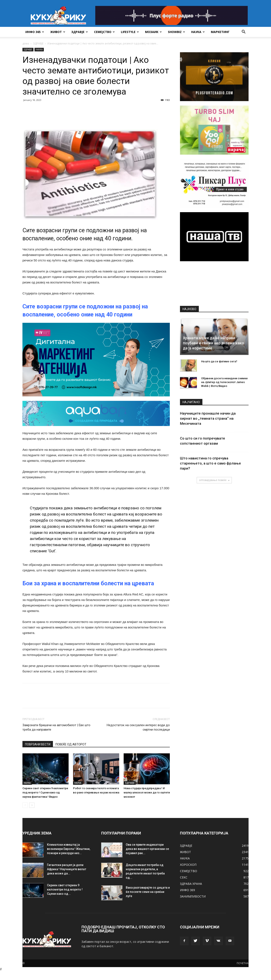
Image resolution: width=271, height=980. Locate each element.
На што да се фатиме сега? (219, 361)
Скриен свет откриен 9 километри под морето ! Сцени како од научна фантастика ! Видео (45, 792)
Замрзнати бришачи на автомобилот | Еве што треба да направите (56, 727)
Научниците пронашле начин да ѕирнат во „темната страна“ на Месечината (208, 418)
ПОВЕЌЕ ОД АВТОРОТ (71, 744)
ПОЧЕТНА (243, 963)
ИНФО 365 (35, 32)
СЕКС (184, 877)
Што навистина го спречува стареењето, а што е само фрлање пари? (210, 463)
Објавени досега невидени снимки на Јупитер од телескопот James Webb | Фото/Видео (224, 382)
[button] (243, 32)
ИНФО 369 (187, 890)
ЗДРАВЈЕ (80, 32)
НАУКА (198, 32)
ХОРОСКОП (188, 865)
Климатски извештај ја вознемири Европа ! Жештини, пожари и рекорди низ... (69, 849)
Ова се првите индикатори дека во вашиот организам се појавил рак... (147, 849)
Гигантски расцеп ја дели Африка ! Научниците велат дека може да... (67, 869)
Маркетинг (220, 32)
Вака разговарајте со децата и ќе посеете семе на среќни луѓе (148, 892)
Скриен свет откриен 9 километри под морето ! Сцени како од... (65, 889)
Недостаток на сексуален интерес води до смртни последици (138, 727)
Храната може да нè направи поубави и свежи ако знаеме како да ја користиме (214, 343)
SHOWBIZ (176, 32)
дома (26, 43)
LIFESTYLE (130, 32)
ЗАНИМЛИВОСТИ (193, 896)
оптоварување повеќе (214, 480)
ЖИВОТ (58, 32)
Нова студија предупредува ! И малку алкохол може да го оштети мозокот (147, 792)
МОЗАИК (153, 32)
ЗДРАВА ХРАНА (191, 884)
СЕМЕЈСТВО (104, 32)
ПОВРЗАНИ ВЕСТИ (38, 744)
